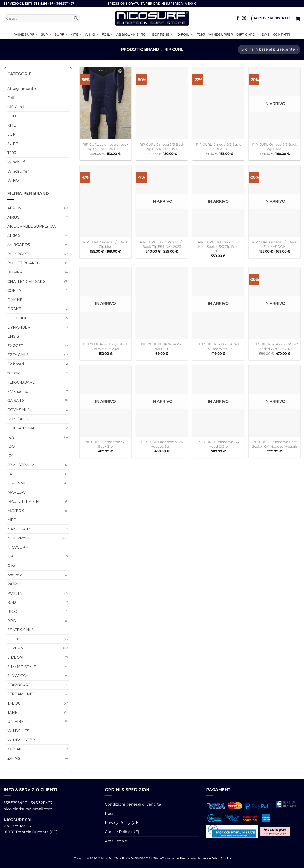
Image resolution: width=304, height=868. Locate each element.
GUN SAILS (18, 419)
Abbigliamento (131, 34)
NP (10, 556)
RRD (12, 621)
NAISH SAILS (19, 529)
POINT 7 (15, 593)
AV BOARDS (19, 245)
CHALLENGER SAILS (26, 281)
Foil (107, 34)
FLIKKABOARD (21, 382)
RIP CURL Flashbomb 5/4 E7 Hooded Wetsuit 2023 (275, 347)
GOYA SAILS (19, 410)
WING (92, 34)
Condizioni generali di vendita (133, 804)
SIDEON (15, 657)
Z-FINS (14, 758)
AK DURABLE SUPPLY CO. (32, 226)
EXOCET (15, 346)
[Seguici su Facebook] (238, 18)
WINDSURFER (21, 740)
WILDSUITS (18, 731)
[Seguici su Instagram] (244, 18)
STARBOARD (19, 685)
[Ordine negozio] (269, 50)
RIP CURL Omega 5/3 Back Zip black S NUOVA (162, 147)
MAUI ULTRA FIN (23, 501)
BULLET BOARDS (24, 263)
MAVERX (16, 511)
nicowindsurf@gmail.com (28, 809)
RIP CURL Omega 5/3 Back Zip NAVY (275, 147)
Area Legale (116, 841)
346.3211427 (42, 803)
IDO (11, 446)
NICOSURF (18, 547)
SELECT (15, 639)
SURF (61, 34)
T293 (201, 34)
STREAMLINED (21, 694)
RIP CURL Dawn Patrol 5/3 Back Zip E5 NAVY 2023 (162, 244)
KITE (76, 34)
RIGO (12, 611)
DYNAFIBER (19, 327)
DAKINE (15, 300)
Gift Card (16, 107)
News (264, 34)
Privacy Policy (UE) (122, 822)
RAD (12, 602)
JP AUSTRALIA (21, 465)
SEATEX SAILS (21, 630)
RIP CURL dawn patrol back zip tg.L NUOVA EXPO (105, 147)
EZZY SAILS (18, 355)
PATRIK (14, 584)
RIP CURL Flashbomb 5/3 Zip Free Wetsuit (218, 347)
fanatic (14, 373)
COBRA (14, 290)
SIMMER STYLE (22, 667)
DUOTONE (17, 318)
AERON (14, 208)
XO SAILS (16, 749)
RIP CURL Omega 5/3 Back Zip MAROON (275, 244)
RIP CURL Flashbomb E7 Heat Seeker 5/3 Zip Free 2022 (218, 247)
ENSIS (13, 336)
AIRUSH (15, 217)
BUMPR (15, 272)
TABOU (14, 703)
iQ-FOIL (184, 34)
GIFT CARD (246, 34)
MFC (12, 520)
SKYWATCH (18, 676)
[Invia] (76, 19)
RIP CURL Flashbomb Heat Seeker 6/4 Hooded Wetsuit (275, 444)
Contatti (281, 34)
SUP (46, 34)
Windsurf (26, 34)
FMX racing (18, 391)
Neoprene (161, 34)
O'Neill (13, 566)
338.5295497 (15, 803)
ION (11, 456)
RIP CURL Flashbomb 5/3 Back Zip (105, 444)
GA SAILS (16, 400)
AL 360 (14, 236)
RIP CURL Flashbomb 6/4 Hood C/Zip (218, 444)
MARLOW (17, 492)
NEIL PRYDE (19, 538)
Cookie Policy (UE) (122, 832)
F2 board (16, 364)
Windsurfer (221, 34)
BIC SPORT (18, 254)
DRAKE (14, 309)
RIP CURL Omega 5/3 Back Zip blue (105, 244)
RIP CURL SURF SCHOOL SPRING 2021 (162, 347)
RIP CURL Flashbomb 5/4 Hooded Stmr (162, 444)
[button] (272, 19)
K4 (10, 474)
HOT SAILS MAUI (23, 428)
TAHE (12, 712)
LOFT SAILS (18, 483)
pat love (15, 575)
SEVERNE (17, 648)
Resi (109, 813)
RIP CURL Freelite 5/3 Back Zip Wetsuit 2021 (105, 347)
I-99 (11, 437)
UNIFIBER (17, 722)
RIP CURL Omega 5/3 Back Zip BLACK (218, 147)
